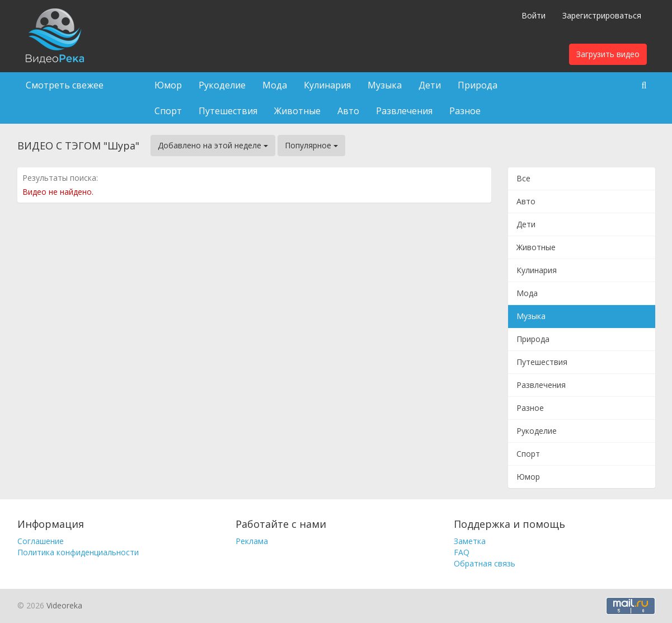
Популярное (311, 145)
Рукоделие (222, 85)
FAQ (462, 552)
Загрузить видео (608, 54)
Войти (534, 15)
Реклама (252, 541)
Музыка (385, 85)
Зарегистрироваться (602, 15)
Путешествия (228, 111)
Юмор (168, 85)
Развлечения (404, 111)
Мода (275, 85)
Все (523, 178)
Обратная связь (485, 563)
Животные (297, 111)
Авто (348, 111)
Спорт (168, 111)
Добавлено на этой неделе (213, 145)
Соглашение (41, 541)
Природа (478, 85)
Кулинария (327, 85)
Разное (465, 111)
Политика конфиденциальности (78, 552)
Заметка (470, 541)
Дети (430, 85)
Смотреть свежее (65, 85)
